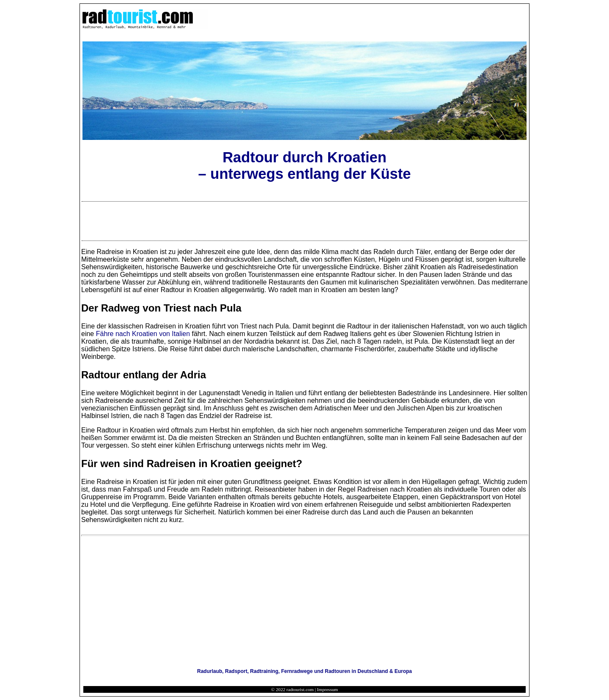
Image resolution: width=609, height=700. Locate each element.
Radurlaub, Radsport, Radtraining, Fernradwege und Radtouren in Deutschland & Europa (304, 671)
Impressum (328, 689)
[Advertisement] (304, 221)
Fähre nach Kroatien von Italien (143, 334)
